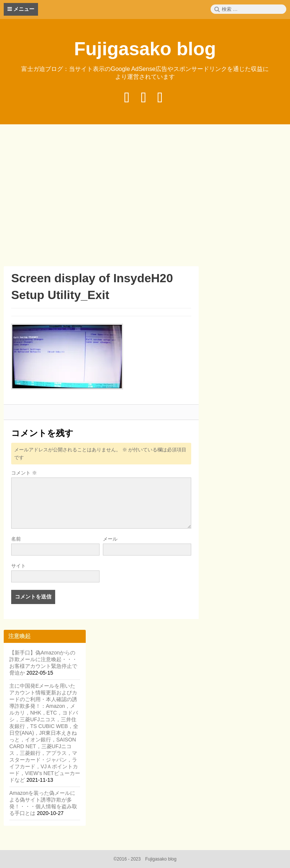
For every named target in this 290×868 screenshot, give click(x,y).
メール (110, 539)
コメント (24, 473)
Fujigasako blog (145, 49)
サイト (18, 566)
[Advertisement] (147, 196)
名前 (16, 539)
